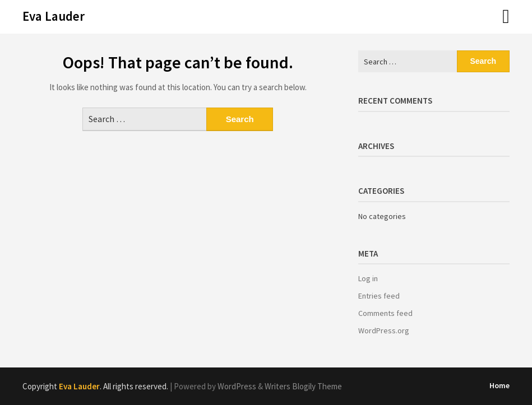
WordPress (237, 386)
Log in (368, 278)
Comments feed (385, 313)
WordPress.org (384, 330)
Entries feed (379, 296)
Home (499, 385)
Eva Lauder (54, 16)
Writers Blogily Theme (303, 386)
